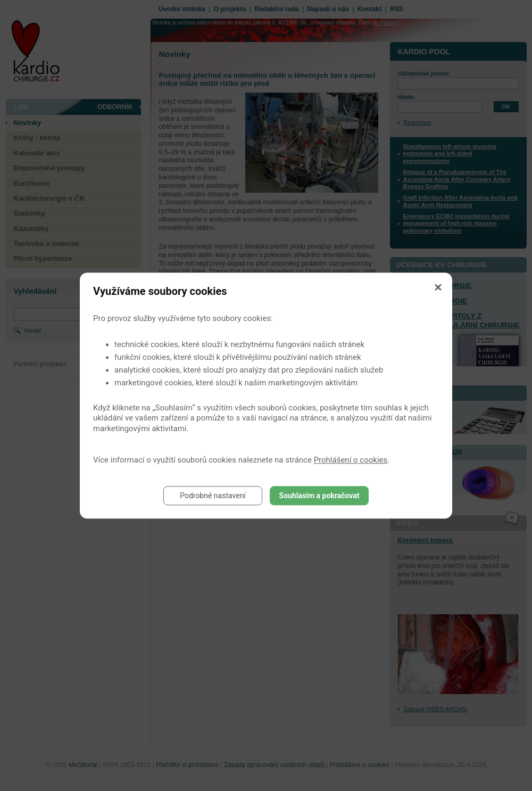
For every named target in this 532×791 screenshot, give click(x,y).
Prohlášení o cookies (351, 460)
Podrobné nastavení (213, 496)
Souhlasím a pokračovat (319, 496)
